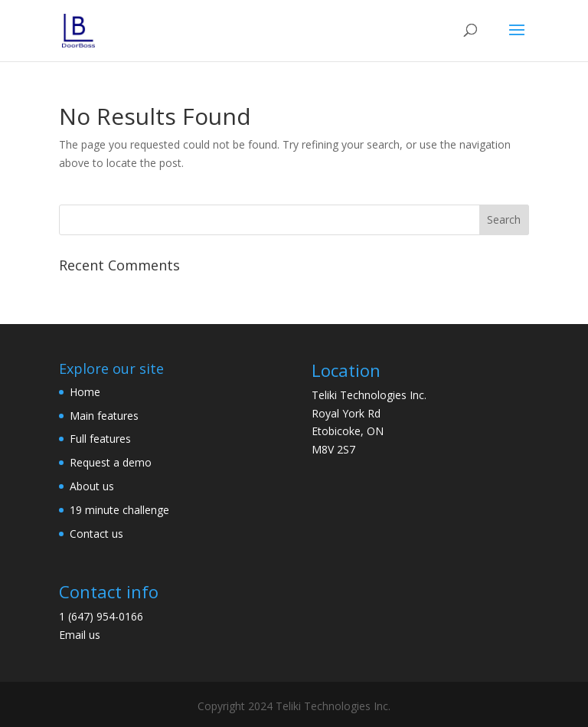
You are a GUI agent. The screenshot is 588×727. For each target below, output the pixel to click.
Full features (100, 439)
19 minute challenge (119, 510)
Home (85, 392)
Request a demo (111, 462)
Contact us (96, 534)
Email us (80, 635)
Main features (104, 416)
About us (92, 486)
